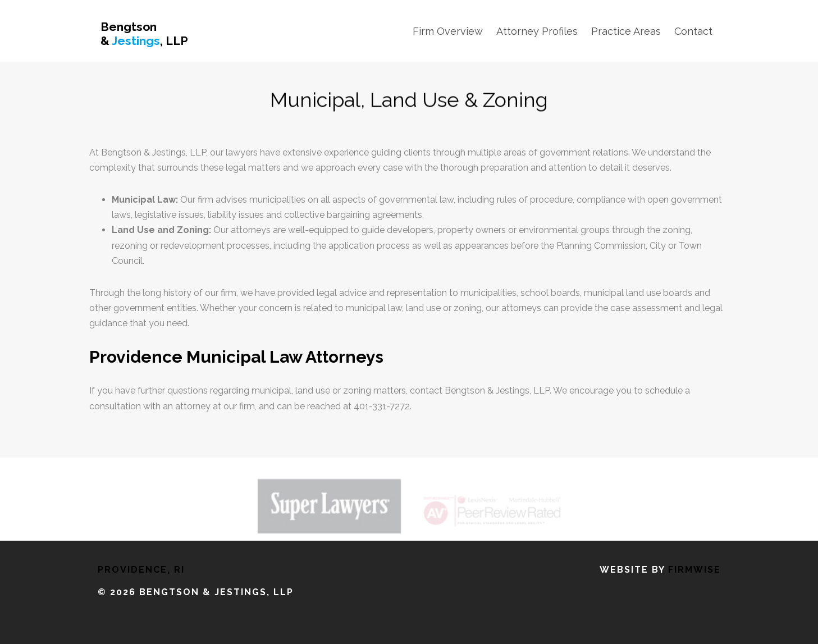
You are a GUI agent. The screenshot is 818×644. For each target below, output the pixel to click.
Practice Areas (626, 31)
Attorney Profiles (537, 31)
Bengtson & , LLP (144, 34)
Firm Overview (448, 31)
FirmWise (694, 570)
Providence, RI (141, 570)
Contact (693, 31)
